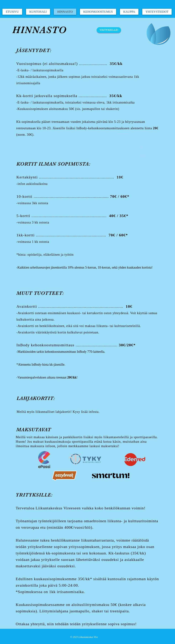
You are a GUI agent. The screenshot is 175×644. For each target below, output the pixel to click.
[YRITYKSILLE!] (109, 30)
